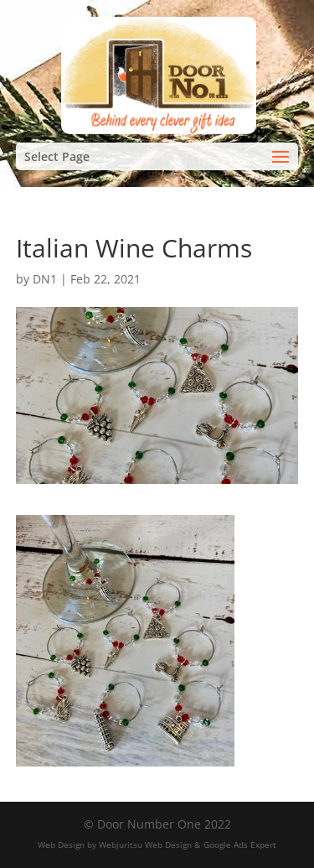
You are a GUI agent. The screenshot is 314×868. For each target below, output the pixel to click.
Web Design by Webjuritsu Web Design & (119, 845)
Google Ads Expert (240, 845)
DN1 (45, 279)
